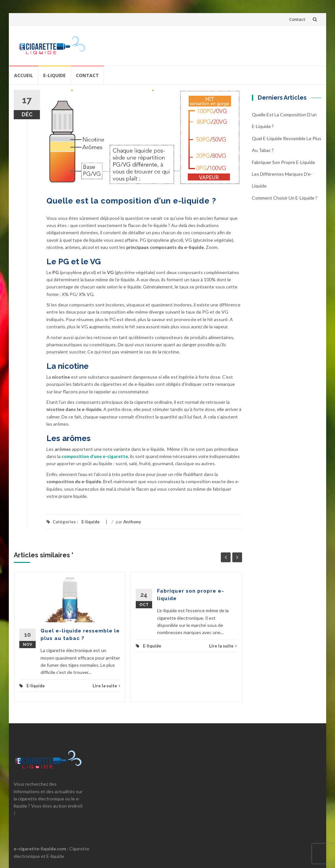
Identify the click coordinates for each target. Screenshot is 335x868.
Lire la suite (106, 686)
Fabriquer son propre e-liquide (283, 162)
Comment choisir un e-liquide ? (285, 198)
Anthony (132, 522)
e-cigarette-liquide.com (40, 849)
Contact (297, 19)
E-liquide (54, 75)
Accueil (24, 75)
